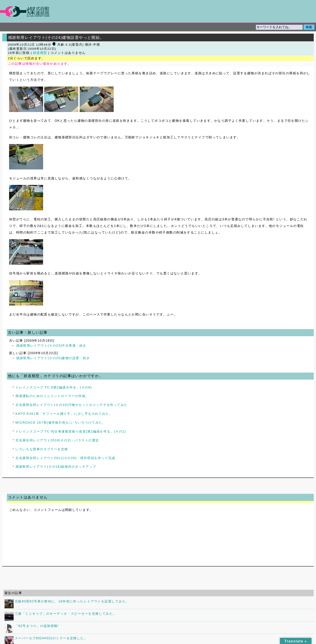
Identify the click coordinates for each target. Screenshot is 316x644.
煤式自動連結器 (158, 11)
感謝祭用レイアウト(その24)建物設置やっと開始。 (56, 37)
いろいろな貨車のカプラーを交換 (42, 449)
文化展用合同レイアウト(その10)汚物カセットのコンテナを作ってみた (72, 405)
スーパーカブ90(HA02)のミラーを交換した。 (51, 638)
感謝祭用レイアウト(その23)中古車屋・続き (51, 346)
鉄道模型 (40, 53)
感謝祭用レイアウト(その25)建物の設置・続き (53, 358)
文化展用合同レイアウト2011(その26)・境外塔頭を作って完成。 (67, 458)
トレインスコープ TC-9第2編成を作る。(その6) (54, 387)
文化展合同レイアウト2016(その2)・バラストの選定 (57, 440)
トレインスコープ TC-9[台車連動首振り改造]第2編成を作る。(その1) (71, 431)
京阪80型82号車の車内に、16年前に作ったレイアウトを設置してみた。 (72, 601)
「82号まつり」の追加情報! (37, 626)
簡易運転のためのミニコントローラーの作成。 (52, 396)
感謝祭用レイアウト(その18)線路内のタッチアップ (56, 467)
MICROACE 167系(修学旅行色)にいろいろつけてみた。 (61, 423)
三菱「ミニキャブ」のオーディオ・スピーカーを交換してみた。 (66, 614)
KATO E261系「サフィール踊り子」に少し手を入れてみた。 (64, 414)
